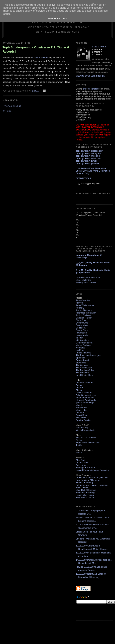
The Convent (82, 365)
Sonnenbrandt (83, 360)
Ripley (79, 440)
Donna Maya (82, 325)
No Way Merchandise (86, 282)
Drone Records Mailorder (88, 277)
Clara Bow (81, 320)
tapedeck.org (82, 428)
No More (80, 350)
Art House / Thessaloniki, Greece (92, 478)
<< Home (7, 111)
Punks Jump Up (84, 353)
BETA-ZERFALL (84, 178)
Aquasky (80, 308)
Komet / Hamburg (84, 483)
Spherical (80, 358)
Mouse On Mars (84, 345)
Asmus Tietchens (84, 310)
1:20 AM (36, 91)
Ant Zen (80, 388)
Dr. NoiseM (81, 328)
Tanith (79, 445)
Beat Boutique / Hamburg (88, 480)
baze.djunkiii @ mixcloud (88, 156)
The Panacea (82, 373)
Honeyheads (82, 335)
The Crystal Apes (84, 368)
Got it (66, 19)
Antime (79, 385)
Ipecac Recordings (85, 403)
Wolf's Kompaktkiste (86, 430)
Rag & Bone (82, 415)
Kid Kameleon (83, 340)
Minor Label (82, 410)
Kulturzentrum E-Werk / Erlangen (92, 485)
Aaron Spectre (83, 300)
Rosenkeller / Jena (85, 495)
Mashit (79, 405)
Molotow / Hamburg (85, 492)
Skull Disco (81, 418)
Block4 (79, 390)
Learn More (53, 19)
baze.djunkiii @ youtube (87, 163)
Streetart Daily (83, 173)
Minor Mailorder (83, 280)
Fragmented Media (85, 398)
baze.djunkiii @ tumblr (87, 161)
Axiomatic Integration (86, 313)
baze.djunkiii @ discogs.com (90, 151)
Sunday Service (83, 420)
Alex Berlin (81, 460)
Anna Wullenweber (85, 305)
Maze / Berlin (82, 487)
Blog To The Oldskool (86, 438)
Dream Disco (82, 330)
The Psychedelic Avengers (89, 355)
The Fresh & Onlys (85, 370)
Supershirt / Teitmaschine (88, 443)
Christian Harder (84, 318)
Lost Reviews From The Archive (91, 168)
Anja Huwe (81, 465)
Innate (79, 453)
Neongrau (81, 348)
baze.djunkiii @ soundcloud (89, 158)
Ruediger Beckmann (86, 468)
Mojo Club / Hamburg (86, 490)
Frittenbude (81, 333)
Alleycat (80, 303)
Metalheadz (81, 408)
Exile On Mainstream (86, 395)
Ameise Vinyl (82, 463)
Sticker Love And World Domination (93, 171)
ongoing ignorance (92, 89)
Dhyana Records (84, 393)
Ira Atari (80, 338)
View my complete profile (90, 76)
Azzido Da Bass (84, 315)
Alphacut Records (84, 383)
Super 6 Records (40, 58)
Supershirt (81, 363)
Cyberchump (82, 323)
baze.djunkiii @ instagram (88, 153)
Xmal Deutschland (85, 375)
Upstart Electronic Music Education (93, 470)
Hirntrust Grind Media (86, 400)
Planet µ (80, 413)
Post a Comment (12, 106)
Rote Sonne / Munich (86, 497)
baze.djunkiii (99, 47)
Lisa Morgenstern (84, 343)
